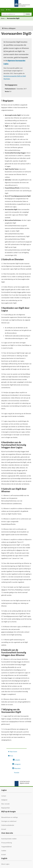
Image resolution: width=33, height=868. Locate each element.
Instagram (17, 764)
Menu (9, 10)
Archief (3, 855)
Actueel (4, 829)
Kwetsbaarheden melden (9, 839)
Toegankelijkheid (6, 847)
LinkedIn (17, 760)
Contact (4, 796)
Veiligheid (4, 800)
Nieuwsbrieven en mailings (10, 817)
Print (12, 756)
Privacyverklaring (7, 843)
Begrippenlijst (6, 808)
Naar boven (14, 752)
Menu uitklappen (10, 28)
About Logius (5, 864)
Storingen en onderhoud (9, 821)
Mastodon (17, 768)
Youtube (17, 773)
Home (2, 10)
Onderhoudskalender (8, 825)
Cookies (4, 851)
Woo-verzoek (5, 804)
